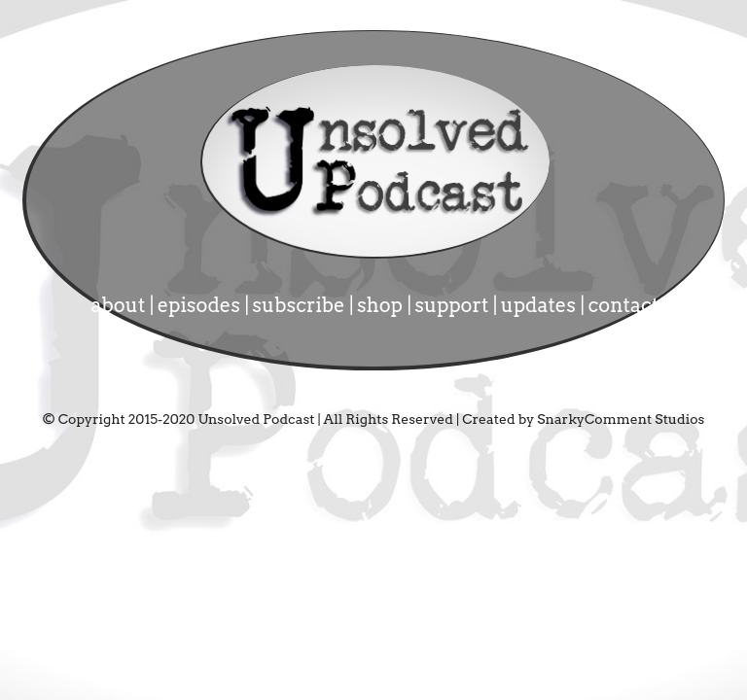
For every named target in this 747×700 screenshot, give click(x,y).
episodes (201, 305)
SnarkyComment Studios (621, 419)
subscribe (301, 305)
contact (623, 305)
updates (541, 305)
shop (382, 305)
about (121, 305)
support (453, 305)
